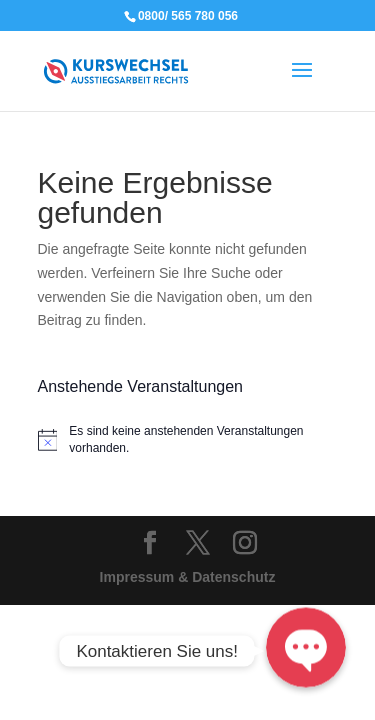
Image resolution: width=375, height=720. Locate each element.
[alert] (188, 439)
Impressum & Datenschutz (188, 577)
